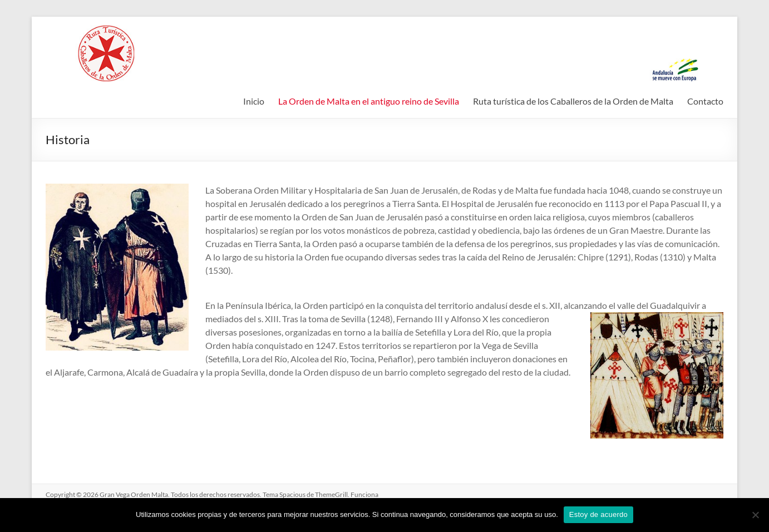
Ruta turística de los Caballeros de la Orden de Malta (573, 101)
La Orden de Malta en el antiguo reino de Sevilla (369, 101)
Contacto (705, 101)
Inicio (254, 101)
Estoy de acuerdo (598, 514)
